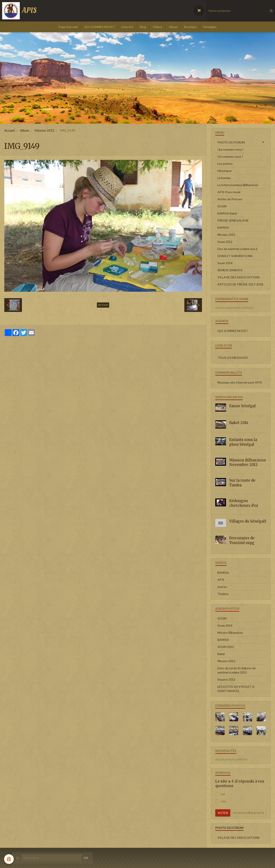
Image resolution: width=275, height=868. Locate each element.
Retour (103, 305)
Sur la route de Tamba (242, 483)
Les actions (225, 164)
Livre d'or (127, 27)
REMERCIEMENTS (230, 270)
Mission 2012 (44, 130)
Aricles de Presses (230, 199)
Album (173, 27)
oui (220, 794)
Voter (223, 813)
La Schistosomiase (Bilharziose (238, 185)
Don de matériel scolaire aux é (237, 249)
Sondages (210, 27)
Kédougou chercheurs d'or (244, 503)
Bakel (221, 654)
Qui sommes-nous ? (231, 149)
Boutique (190, 27)
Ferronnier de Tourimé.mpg (242, 540)
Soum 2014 (225, 263)
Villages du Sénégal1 (248, 521)
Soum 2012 (225, 242)
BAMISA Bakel (227, 213)
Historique (225, 171)
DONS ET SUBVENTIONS (235, 256)
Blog (143, 27)
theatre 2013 (226, 679)
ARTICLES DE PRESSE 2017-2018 (240, 284)
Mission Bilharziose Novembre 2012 (248, 462)
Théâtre (223, 594)
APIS (221, 580)
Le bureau (224, 178)
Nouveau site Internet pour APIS (240, 382)
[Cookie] (9, 859)
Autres (222, 587)
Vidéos (157, 27)
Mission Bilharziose (230, 633)
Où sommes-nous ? (230, 156)
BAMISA (223, 227)
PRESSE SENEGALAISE (233, 220)
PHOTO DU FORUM (231, 142)
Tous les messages (233, 358)
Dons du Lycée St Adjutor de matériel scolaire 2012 (237, 670)
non (221, 801)
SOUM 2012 (226, 647)
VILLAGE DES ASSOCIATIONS (239, 277)
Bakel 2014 (239, 423)
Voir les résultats (249, 813)
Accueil (9, 130)
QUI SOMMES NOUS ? (99, 27)
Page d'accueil (68, 27)
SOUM (222, 206)
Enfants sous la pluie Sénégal (243, 442)
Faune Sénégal (242, 406)
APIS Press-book (229, 192)
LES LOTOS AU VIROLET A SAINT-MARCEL (236, 689)
